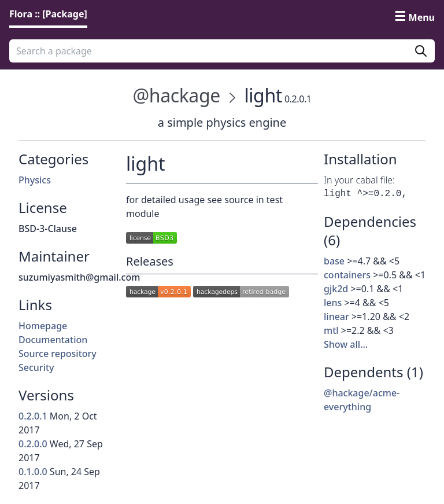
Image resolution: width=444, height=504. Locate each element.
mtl (331, 330)
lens (333, 303)
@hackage (176, 95)
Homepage (43, 326)
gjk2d (336, 289)
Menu (422, 17)
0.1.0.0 (33, 472)
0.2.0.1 (33, 416)
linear (336, 317)
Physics (35, 180)
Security (36, 367)
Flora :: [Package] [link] (48, 14)
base (334, 261)
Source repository (58, 354)
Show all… (346, 344)
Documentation (53, 340)
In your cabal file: (359, 180)
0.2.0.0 (33, 444)
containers (347, 275)
